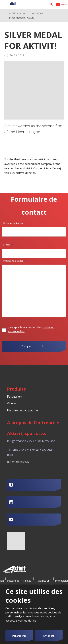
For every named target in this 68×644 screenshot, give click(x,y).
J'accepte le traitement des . (31, 329)
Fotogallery (15, 397)
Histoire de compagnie (22, 410)
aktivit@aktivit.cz (18, 462)
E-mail (8, 245)
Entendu (49, 636)
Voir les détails (27, 620)
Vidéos (12, 403)
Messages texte (15, 261)
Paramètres (19, 636)
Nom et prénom (14, 223)
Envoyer (26, 346)
